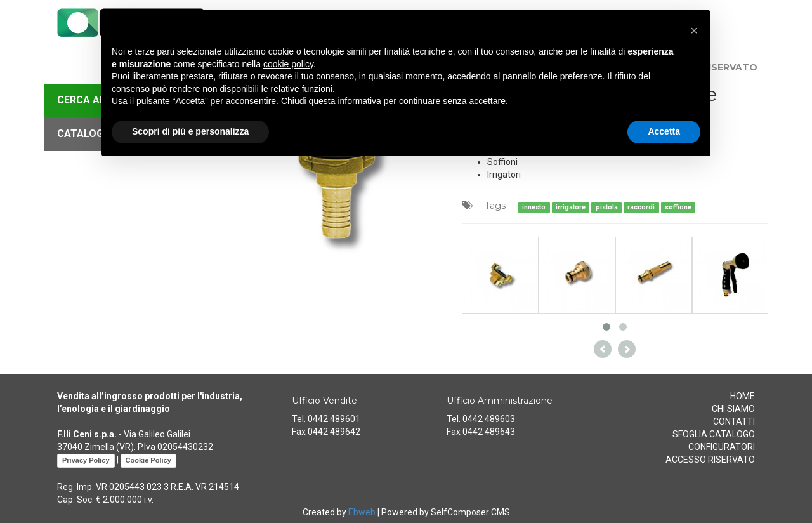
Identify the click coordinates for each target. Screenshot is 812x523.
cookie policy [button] (288, 64)
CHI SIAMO (733, 409)
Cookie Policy (148, 460)
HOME (743, 396)
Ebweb (362, 512)
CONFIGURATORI (722, 447)
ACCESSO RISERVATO (710, 460)
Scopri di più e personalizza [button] (190, 131)
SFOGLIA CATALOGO (714, 434)
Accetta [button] (664, 131)
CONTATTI (734, 421)
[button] (694, 30)
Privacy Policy (86, 460)
